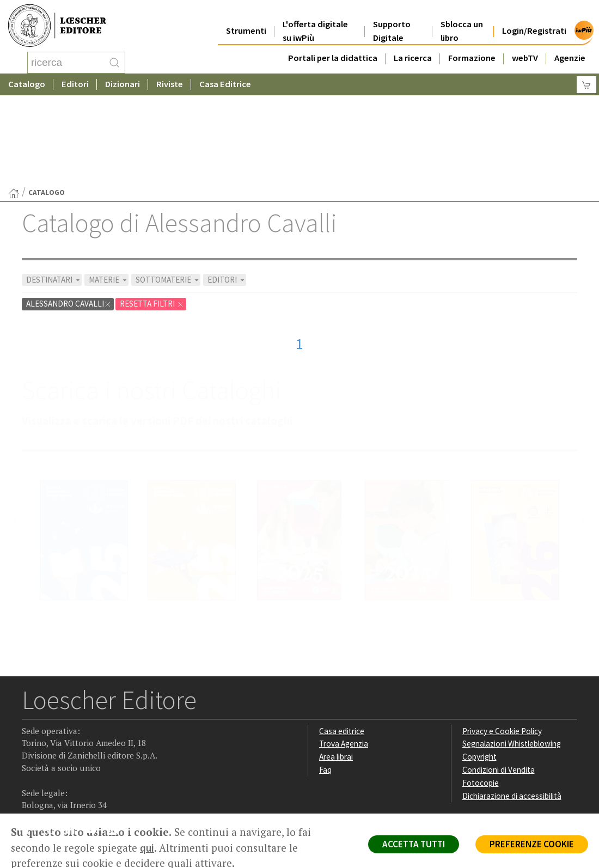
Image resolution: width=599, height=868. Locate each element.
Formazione (472, 50)
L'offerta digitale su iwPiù (315, 23)
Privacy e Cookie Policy (502, 644)
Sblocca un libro (462, 23)
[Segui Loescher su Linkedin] (74, 745)
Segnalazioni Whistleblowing (512, 656)
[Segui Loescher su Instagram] (53, 745)
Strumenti (246, 23)
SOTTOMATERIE (168, 192)
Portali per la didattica (333, 50)
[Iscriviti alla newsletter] (116, 744)
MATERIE (109, 192)
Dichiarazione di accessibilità (512, 709)
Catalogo (27, 84)
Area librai (336, 670)
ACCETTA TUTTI (414, 844)
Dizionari (123, 84)
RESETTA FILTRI (152, 216)
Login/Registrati (534, 23)
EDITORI (227, 192)
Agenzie (570, 50)
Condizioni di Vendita (499, 683)
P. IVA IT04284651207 (59, 789)
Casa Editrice (225, 84)
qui (147, 848)
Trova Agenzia (344, 656)
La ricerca (413, 50)
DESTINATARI (54, 192)
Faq (325, 683)
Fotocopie (481, 696)
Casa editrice (342, 644)
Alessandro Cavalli (69, 216)
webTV (525, 50)
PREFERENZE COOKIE (532, 844)
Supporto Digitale (392, 23)
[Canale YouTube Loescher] (95, 745)
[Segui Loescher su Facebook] (31, 745)
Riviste (170, 84)
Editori (75, 84)
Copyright (479, 670)
